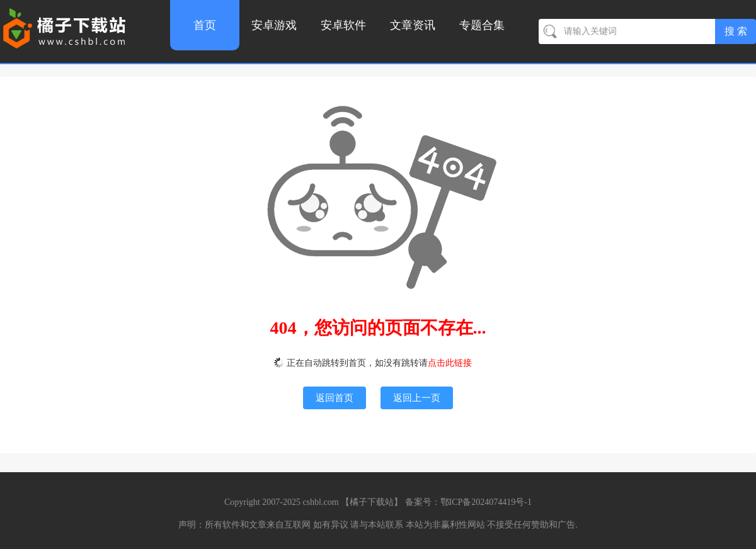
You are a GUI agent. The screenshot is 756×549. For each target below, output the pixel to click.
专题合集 (482, 25)
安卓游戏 (274, 25)
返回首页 (335, 398)
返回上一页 (417, 398)
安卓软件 (343, 25)
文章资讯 (413, 25)
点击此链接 (450, 363)
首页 (205, 25)
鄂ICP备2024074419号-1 (486, 502)
